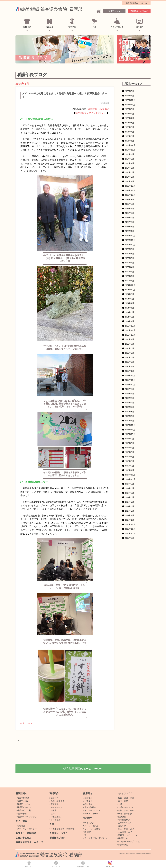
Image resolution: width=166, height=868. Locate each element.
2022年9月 (129, 249)
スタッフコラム (117, 25)
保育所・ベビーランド (127, 835)
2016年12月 (130, 524)
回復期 (53, 810)
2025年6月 (129, 123)
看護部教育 (21, 814)
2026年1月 (129, 96)
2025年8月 (129, 114)
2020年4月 (129, 357)
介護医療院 (55, 817)
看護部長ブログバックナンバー (91, 113)
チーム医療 (55, 820)
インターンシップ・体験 (128, 841)
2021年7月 (129, 303)
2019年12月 (130, 375)
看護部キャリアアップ (26, 817)
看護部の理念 (22, 801)
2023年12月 (130, 186)
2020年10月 (130, 335)
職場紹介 (50, 25)
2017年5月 (129, 502)
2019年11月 (130, 380)
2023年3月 (129, 227)
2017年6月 (129, 497)
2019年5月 (129, 403)
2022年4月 (129, 267)
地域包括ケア (56, 807)
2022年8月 (129, 254)
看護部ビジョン (23, 807)
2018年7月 (129, 448)
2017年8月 (129, 488)
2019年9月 (129, 389)
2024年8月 (129, 159)
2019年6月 (129, 398)
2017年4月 (129, 506)
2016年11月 (130, 529)
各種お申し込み (24, 838)
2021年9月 (129, 294)
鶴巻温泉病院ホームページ (29, 842)
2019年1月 (129, 421)
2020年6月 (129, 348)
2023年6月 (129, 213)
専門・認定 (122, 801)
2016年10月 (130, 533)
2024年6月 (129, 168)
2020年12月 (130, 326)
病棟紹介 (54, 798)
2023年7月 (129, 208)
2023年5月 (129, 217)
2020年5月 (129, 353)
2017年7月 (129, 493)
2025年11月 (130, 105)
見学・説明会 (90, 807)
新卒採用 (88, 798)
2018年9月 (129, 439)
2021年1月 (129, 321)
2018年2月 (129, 466)
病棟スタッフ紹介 (125, 810)
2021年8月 (129, 299)
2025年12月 (130, 100)
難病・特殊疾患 (57, 801)
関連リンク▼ (26, 723)
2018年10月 (130, 434)
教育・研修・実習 (125, 798)
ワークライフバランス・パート (98, 838)
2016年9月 (129, 538)
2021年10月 (130, 290)
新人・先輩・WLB (126, 829)
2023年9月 (129, 199)
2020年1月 (129, 371)
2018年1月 (129, 470)
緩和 (52, 814)
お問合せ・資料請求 (26, 833)
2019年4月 (129, 407)
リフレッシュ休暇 (92, 829)
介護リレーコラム (59, 833)
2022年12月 (130, 236)
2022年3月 (129, 272)
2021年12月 (130, 285)
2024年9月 (129, 154)
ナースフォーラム (92, 814)
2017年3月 (129, 511)
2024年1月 (129, 181)
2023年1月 (129, 231)
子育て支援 (89, 823)
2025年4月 (129, 132)
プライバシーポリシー (26, 829)
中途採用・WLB (125, 832)
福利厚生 (72, 25)
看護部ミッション (24, 804)
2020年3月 (129, 362)
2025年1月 (129, 141)
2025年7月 (129, 118)
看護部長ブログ (57, 838)
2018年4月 (129, 457)
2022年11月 (130, 240)
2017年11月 (130, 475)
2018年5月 (129, 452)
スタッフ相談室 (91, 826)
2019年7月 (129, 394)
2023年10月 (130, 195)
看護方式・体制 (23, 810)
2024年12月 (130, 145)
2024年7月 (129, 163)
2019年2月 (129, 416)
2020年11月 (130, 330)
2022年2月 (129, 276)
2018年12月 (130, 425)
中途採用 (88, 801)
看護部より (122, 838)
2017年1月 (129, 520)
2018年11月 (130, 430)
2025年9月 (129, 109)
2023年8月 (129, 204)
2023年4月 (129, 222)
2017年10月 (130, 479)
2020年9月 (129, 339)
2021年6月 (129, 308)
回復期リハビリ (124, 823)
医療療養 (54, 804)
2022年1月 (129, 281)
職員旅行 (88, 832)
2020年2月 (129, 366)
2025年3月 (129, 136)
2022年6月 (129, 258)
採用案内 (140, 25)
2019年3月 (129, 412)
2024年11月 (130, 150)
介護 (95, 25)
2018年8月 (129, 443)
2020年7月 (129, 344)
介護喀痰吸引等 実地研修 (62, 829)
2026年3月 (129, 91)
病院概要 (20, 826)
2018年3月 (129, 461)
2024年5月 (129, 172)
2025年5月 (129, 127)
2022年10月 (130, 245)
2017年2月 (129, 515)
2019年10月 (130, 384)
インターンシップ (92, 810)
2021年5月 (129, 312)
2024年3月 (129, 177)
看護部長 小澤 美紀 (99, 109)
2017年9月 (129, 484)
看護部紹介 (27, 25)
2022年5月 (129, 263)
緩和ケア (121, 826)
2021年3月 (129, 317)
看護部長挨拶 (22, 798)
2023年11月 (130, 190)
